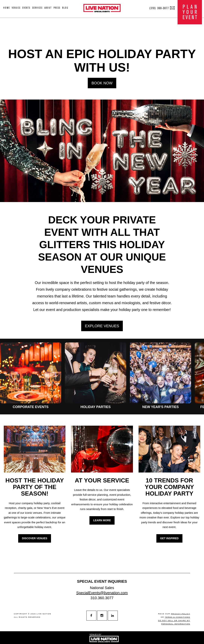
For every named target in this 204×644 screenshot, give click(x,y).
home (7, 8)
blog (65, 8)
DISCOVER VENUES (35, 538)
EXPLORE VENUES (102, 326)
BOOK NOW (102, 83)
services (37, 8)
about (48, 8)
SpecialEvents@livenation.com (102, 593)
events (26, 8)
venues (16, 8)
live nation (44, 614)
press (57, 8)
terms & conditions (177, 617)
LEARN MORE (102, 520)
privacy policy (181, 614)
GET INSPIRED (169, 538)
